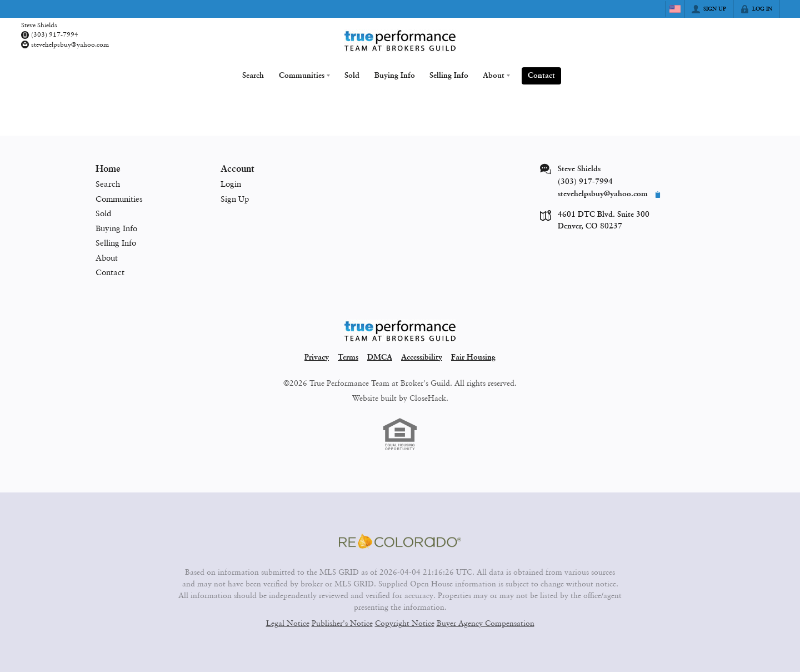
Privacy (317, 356)
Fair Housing (473, 356)
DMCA (380, 356)
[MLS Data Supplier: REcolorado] (400, 540)
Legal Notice (288, 622)
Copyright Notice (405, 622)
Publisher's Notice (342, 622)
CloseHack (428, 397)
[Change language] (675, 9)
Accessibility (422, 356)
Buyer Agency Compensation (486, 622)
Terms (348, 356)
